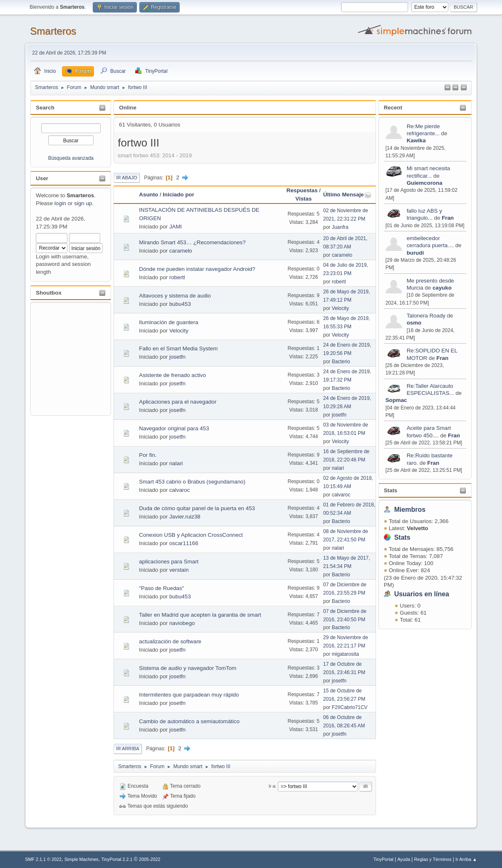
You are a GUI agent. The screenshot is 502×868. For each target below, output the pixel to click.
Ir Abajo (126, 178)
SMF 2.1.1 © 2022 (43, 859)
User (42, 178)
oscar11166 (184, 543)
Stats (391, 490)
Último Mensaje (347, 195)
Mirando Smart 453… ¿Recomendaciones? (192, 242)
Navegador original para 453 (174, 428)
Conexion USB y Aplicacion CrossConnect (191, 535)
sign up (83, 203)
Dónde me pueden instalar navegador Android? (197, 269)
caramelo (181, 251)
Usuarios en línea (422, 594)
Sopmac (396, 400)
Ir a (272, 786)
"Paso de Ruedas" (161, 588)
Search (45, 108)
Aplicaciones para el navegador (178, 402)
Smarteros (53, 31)
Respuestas (302, 190)
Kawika (416, 140)
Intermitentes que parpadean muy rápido (189, 695)
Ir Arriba (127, 749)
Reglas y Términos (433, 859)
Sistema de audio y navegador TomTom (188, 668)
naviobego (182, 623)
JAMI (176, 227)
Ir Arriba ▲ (466, 859)
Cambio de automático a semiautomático (189, 721)
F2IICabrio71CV (350, 707)
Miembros (410, 510)
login (60, 203)
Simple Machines (82, 859)
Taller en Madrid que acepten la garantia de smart (200, 615)
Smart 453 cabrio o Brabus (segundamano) (192, 482)
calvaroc (180, 490)
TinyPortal (383, 859)
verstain (179, 570)
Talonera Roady (426, 316)
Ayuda (404, 859)
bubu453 (180, 304)
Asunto (148, 195)
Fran (448, 218)
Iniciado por (178, 195)
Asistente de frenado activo (172, 375)
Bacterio (341, 362)
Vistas (303, 199)
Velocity (340, 308)
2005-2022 (150, 859)
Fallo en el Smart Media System (178, 348)
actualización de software (170, 641)
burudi (415, 253)
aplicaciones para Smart (169, 562)
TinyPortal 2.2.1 (117, 859)
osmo (414, 323)
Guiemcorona (425, 183)
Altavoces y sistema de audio (175, 296)
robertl (177, 277)
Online (127, 108)
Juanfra (340, 227)
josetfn (177, 357)
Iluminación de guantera (168, 322)
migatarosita (345, 654)
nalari (176, 463)
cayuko (442, 288)
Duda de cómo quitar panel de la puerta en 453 (197, 508)
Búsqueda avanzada (71, 158)
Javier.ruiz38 (185, 517)
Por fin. (148, 455)
